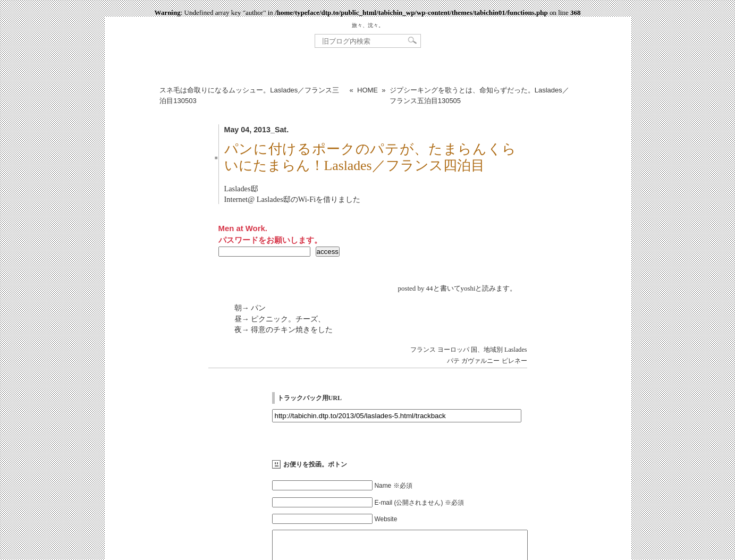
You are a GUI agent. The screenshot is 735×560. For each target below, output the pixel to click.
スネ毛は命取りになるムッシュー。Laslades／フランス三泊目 (249, 95)
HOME (367, 90)
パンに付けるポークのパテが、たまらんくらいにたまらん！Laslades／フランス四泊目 (370, 157)
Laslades (516, 350)
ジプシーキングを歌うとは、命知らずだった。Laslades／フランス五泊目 (479, 95)
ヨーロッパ (453, 350)
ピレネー (514, 361)
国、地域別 (487, 350)
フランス (423, 350)
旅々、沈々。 (368, 25)
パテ (453, 361)
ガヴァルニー (480, 361)
